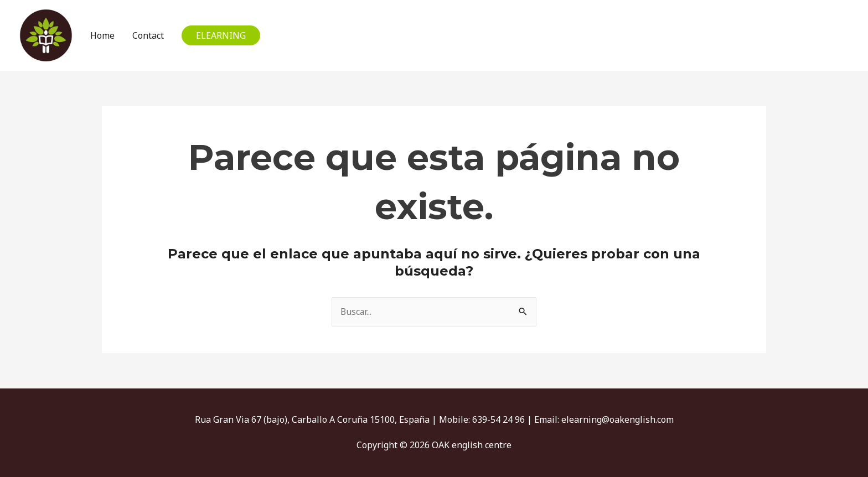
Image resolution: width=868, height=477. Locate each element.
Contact (147, 35)
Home (101, 35)
